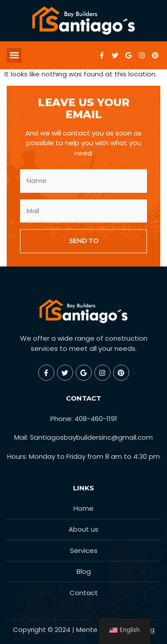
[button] (14, 55)
